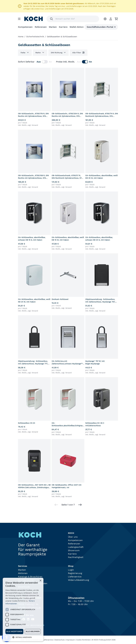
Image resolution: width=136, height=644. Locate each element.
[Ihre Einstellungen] (105, 19)
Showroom (74, 550)
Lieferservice (75, 577)
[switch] (45, 62)
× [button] (40, 581)
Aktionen (23, 573)
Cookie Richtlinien (83, 640)
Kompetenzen (25, 27)
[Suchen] (52, 19)
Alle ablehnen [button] (33, 631)
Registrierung (75, 573)
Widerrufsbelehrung (79, 580)
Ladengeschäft (76, 547)
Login (71, 570)
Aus (39, 62)
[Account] (111, 19)
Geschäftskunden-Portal (101, 27)
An (50, 62)
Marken (53, 27)
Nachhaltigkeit (76, 557)
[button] (23, 637)
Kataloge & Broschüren (30, 577)
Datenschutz (60, 640)
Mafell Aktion (77, 27)
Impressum (70, 640)
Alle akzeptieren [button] (14, 631)
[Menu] (19, 19)
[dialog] (23, 610)
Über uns (73, 537)
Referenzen (41, 27)
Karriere (63, 27)
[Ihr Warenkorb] (116, 19)
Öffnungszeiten (76, 598)
